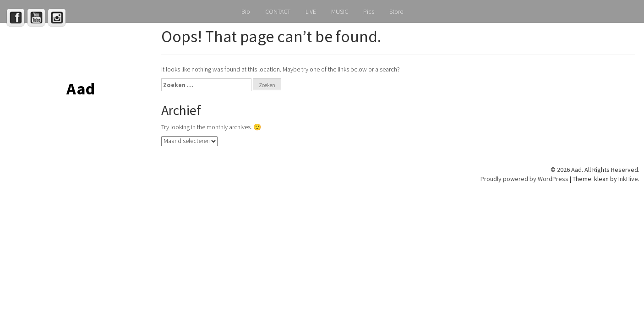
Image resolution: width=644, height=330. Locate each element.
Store (396, 11)
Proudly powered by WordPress (524, 179)
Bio (246, 11)
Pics (369, 11)
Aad (81, 89)
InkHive (628, 179)
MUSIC (340, 11)
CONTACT (278, 11)
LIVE (311, 11)
